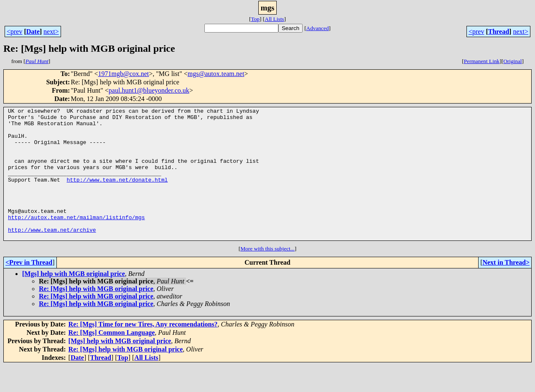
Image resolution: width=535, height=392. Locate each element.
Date (33, 32)
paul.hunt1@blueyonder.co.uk (149, 90)
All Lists (274, 19)
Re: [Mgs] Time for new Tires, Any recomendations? (143, 350)
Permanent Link (482, 61)
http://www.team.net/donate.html (117, 195)
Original (512, 61)
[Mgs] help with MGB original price (74, 300)
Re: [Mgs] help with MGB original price (96, 315)
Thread (499, 32)
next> (51, 32)
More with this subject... (267, 275)
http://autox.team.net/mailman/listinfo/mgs (76, 240)
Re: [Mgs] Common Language (112, 359)
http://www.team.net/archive (52, 255)
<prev (14, 32)
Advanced (318, 28)
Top (255, 19)
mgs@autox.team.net (216, 74)
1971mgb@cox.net (123, 74)
